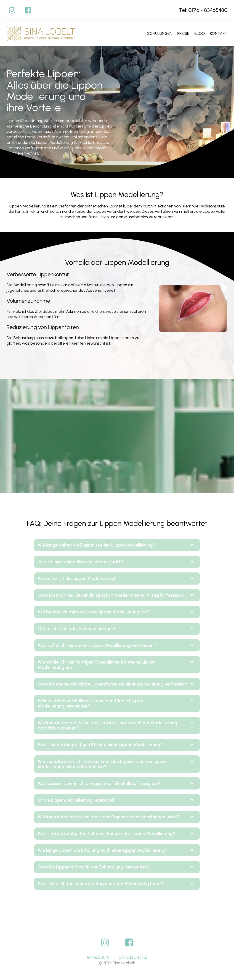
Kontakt (219, 33)
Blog (200, 33)
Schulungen (160, 33)
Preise (183, 33)
